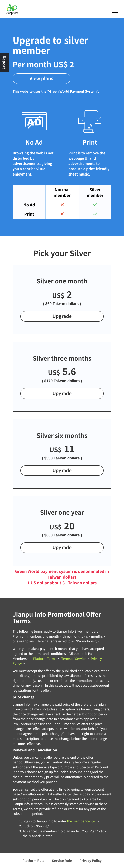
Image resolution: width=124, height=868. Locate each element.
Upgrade (62, 316)
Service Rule (62, 861)
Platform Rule (33, 861)
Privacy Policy (90, 861)
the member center (81, 821)
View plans (42, 78)
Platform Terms (45, 658)
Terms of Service (74, 658)
